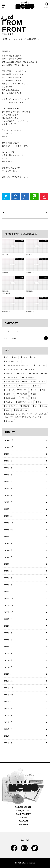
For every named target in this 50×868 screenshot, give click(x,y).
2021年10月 (9, 695)
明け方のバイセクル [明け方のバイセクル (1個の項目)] (25, 402)
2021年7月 (8, 715)
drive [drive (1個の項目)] (34, 357)
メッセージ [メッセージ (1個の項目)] (10, 390)
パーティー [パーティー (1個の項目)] (25, 386)
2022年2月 (8, 667)
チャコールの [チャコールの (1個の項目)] (11, 386)
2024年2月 (8, 502)
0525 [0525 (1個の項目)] (16, 357)
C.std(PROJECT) (24, 814)
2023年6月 (8, 557)
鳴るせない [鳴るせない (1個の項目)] (10, 421)
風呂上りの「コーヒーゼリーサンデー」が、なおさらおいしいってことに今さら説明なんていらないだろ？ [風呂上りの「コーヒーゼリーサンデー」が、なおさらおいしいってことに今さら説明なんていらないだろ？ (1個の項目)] (25, 416)
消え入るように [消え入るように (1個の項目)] (11, 406)
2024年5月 (8, 481)
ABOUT (24, 818)
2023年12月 (9, 516)
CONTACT (24, 821)
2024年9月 (8, 454)
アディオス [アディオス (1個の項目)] (10, 374)
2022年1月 (8, 674)
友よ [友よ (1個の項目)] (35, 394)
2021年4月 (8, 736)
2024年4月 (8, 488)
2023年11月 (9, 523)
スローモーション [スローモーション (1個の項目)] (12, 382)
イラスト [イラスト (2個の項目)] (23, 374)
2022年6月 (8, 640)
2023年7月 (8, 550)
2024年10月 (9, 447)
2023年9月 (8, 537)
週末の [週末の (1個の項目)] (44, 406)
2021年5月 (8, 729)
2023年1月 (8, 592)
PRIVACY (24, 825)
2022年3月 (8, 660)
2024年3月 (8, 495)
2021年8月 (8, 708)
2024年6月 (8, 475)
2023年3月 (8, 578)
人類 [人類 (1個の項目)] (43, 390)
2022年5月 (8, 647)
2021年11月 (9, 688)
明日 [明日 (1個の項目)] (40, 402)
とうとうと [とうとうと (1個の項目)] (32, 370)
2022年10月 (9, 612)
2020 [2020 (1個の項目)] (25, 357)
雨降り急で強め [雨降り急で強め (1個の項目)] (22, 410)
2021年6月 (8, 722)
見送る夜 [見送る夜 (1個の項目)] (26, 406)
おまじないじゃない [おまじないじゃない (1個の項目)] (13, 361)
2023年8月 (8, 543)
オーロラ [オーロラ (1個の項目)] (35, 374)
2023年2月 (8, 585)
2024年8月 (8, 461)
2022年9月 (8, 619)
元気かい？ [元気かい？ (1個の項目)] (10, 394)
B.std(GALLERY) (24, 811)
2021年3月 (8, 743)
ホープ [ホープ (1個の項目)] (37, 386)
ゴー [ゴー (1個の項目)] (45, 374)
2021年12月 (9, 681)
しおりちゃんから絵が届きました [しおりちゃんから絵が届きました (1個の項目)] (18, 365)
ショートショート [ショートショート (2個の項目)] (12, 378)
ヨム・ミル (10, 338)
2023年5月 (8, 564)
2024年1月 (8, 509)
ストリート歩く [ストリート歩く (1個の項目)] (30, 378)
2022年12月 (9, 598)
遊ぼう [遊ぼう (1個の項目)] (8, 410)
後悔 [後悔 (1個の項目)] (35, 398)
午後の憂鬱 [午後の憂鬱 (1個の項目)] (23, 394)
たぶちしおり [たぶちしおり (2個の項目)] (41, 365)
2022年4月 (8, 653)
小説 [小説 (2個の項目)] (26, 398)
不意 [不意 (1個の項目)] (35, 390)
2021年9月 (8, 702)
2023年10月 (9, 530)
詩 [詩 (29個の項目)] (35, 406)
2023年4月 (8, 571)
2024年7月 (8, 468)
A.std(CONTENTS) (24, 807)
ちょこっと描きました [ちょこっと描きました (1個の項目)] (14, 370)
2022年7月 (8, 633)
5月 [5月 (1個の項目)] (7, 357)
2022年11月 (9, 605)
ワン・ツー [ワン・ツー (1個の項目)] (23, 390)
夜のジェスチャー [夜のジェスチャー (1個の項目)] (12, 398)
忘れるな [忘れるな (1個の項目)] (9, 402)
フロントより (11, 331)
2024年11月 (9, 440)
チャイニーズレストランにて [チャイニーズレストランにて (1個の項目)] (35, 382)
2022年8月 (8, 626)
